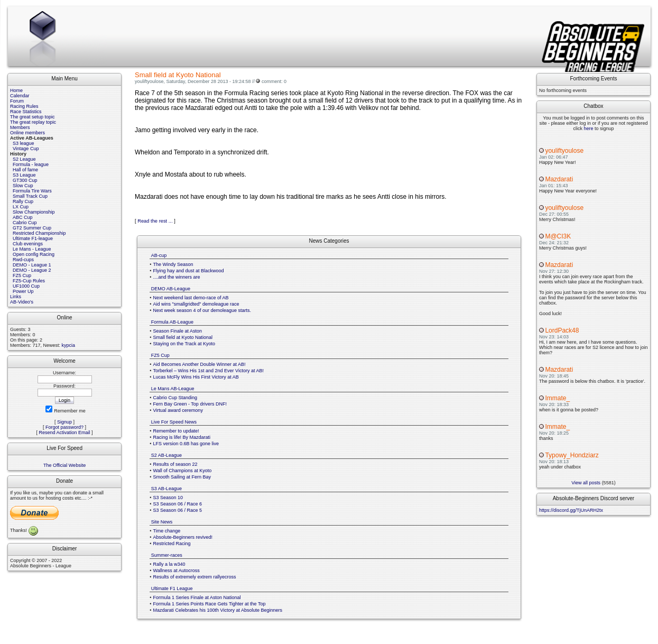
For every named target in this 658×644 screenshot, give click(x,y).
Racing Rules (24, 106)
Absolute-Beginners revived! (183, 537)
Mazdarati (559, 179)
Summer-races (167, 555)
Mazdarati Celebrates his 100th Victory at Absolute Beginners (218, 610)
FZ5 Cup (22, 275)
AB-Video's (22, 302)
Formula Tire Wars (32, 191)
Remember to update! (176, 431)
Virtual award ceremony (178, 410)
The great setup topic (33, 117)
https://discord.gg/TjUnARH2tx (571, 510)
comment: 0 (274, 81)
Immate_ (557, 398)
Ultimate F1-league (33, 238)
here (588, 128)
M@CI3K (558, 236)
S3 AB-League (166, 489)
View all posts (586, 483)
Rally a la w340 (169, 564)
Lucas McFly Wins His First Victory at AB (196, 377)
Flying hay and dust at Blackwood (189, 271)
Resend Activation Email (65, 433)
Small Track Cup (30, 196)
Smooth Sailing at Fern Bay (182, 477)
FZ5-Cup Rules (29, 281)
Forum (17, 101)
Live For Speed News (174, 422)
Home (16, 90)
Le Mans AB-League (173, 389)
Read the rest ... (155, 221)
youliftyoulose (564, 151)
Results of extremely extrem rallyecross (195, 577)
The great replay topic (33, 122)
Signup (64, 422)
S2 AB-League (166, 455)
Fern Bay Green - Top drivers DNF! (190, 404)
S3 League (24, 175)
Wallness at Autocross (177, 571)
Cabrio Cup (25, 223)
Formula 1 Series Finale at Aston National (197, 597)
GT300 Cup (25, 180)
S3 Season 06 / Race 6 (178, 504)
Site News (162, 522)
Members (20, 127)
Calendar (20, 96)
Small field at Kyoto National (183, 337)
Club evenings (28, 244)
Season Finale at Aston (178, 331)
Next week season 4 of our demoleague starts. (202, 310)
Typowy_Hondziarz (572, 455)
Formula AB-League (172, 322)
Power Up (23, 291)
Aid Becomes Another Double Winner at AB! (200, 364)
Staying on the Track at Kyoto (184, 344)
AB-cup (159, 255)
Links (16, 297)
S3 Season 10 (168, 498)
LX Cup (21, 207)
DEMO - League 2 (32, 270)
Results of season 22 (175, 464)
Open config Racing (34, 254)
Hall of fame (25, 170)
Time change (167, 531)
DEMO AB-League (171, 289)
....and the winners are (177, 277)
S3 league (24, 143)
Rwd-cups (23, 260)
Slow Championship (34, 212)
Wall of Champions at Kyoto (183, 471)
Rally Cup (23, 201)
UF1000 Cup (26, 286)
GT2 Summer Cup (32, 228)
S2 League (24, 159)
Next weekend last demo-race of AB (191, 298)
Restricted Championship (39, 233)
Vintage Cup (26, 149)
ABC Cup (23, 217)
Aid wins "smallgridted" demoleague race (196, 304)
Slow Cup (23, 186)
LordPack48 (562, 330)
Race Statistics (26, 112)
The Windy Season (173, 264)
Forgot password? (64, 427)
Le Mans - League (32, 249)
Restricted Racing (172, 544)
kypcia (69, 345)
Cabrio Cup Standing (175, 398)
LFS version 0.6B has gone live (186, 444)
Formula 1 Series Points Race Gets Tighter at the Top (210, 604)
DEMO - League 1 (32, 265)
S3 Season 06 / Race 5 (178, 510)
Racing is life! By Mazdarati (182, 437)
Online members (27, 133)
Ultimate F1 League (172, 588)
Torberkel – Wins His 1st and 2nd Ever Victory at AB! (208, 371)
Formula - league (31, 164)
